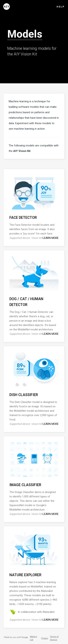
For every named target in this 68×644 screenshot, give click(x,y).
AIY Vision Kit (22, 151)
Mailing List (33, 638)
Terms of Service (54, 638)
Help (61, 7)
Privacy (45, 638)
